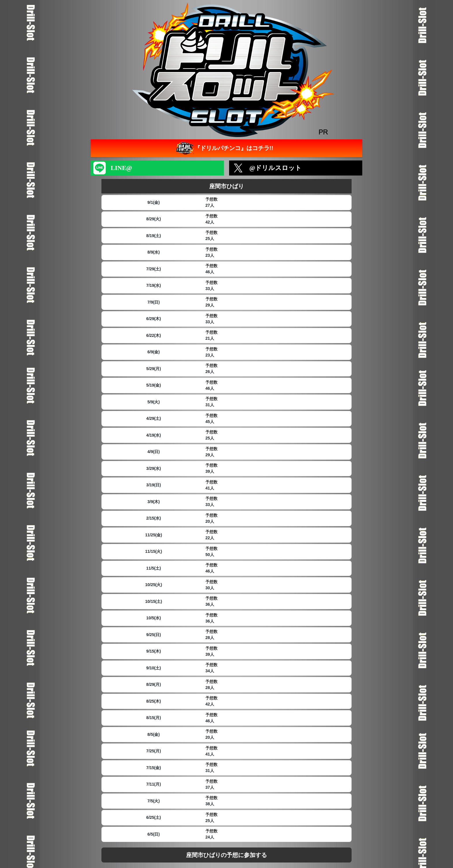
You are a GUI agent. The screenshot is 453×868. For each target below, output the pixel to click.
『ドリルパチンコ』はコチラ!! (224, 148)
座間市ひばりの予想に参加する (226, 855)
